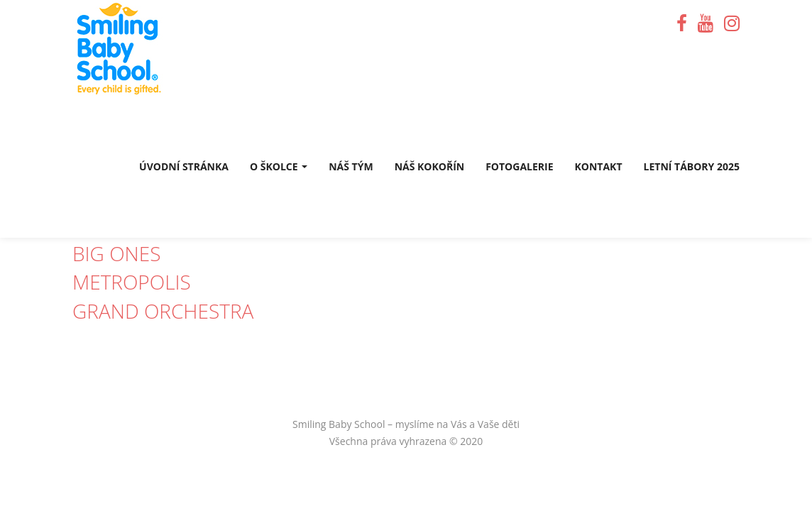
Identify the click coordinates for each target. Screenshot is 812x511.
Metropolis (132, 282)
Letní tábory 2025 (692, 166)
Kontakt (599, 166)
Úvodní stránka (184, 166)
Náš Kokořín (430, 166)
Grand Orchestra (163, 311)
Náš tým (351, 166)
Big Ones (116, 253)
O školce (279, 166)
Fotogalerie (519, 166)
